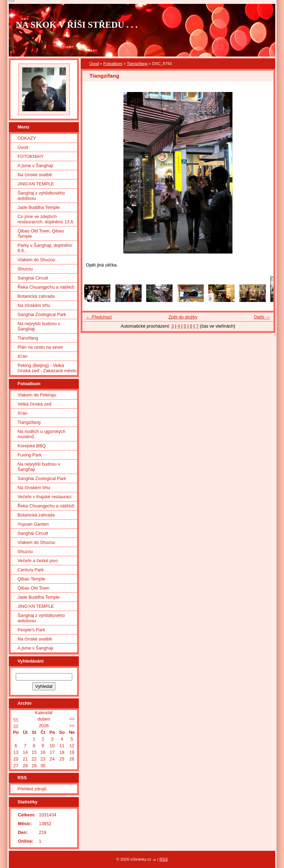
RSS (164, 859)
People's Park (31, 630)
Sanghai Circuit (33, 278)
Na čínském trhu (34, 305)
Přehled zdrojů (32, 789)
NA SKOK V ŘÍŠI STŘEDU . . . (77, 25)
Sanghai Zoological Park (42, 314)
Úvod (94, 64)
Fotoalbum (113, 64)
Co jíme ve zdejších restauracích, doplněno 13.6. (46, 219)
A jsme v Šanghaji (35, 166)
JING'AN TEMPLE (36, 184)
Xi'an (22, 356)
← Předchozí (99, 317)
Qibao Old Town (33, 588)
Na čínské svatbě (35, 175)
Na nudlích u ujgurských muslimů (42, 434)
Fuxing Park (29, 455)
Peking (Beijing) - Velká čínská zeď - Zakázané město (47, 368)
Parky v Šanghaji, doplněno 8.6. (45, 248)
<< (16, 719)
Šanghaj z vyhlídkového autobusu (41, 196)
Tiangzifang (137, 64)
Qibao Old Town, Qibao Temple (41, 234)
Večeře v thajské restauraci (45, 497)
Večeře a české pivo (38, 561)
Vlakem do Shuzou (36, 260)
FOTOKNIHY (31, 156)
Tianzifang (28, 338)
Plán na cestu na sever (40, 347)
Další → (262, 317)
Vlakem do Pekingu (37, 395)
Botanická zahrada (36, 296)
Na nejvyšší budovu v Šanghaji (39, 326)
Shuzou (25, 269)
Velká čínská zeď (35, 404)
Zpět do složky (183, 317)
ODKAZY (27, 138)
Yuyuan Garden (33, 524)
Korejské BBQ (32, 446)
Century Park (31, 570)
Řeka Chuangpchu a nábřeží (46, 287)
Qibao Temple (31, 579)
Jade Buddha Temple (39, 207)
